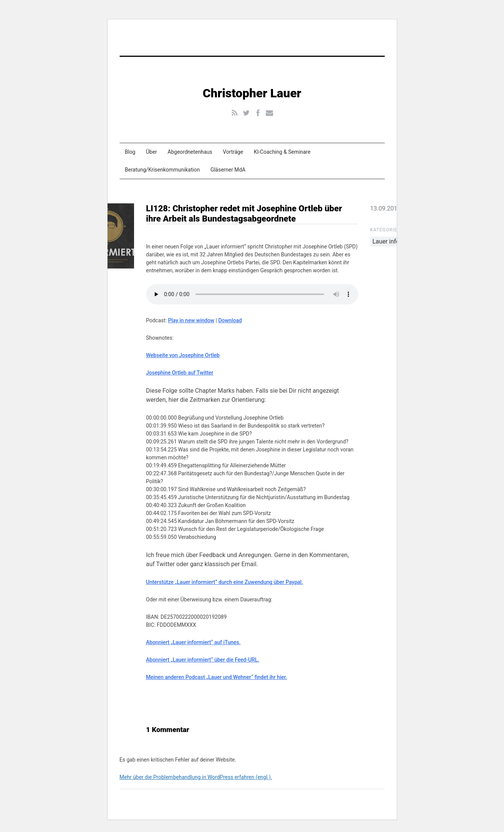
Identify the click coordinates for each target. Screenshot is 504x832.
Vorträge (233, 152)
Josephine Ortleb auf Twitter (180, 373)
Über (151, 152)
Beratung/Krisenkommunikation (162, 170)
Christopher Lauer (252, 93)
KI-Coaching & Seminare (282, 152)
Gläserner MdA (228, 170)
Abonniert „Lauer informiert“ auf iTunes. (193, 642)
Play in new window (191, 320)
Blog (130, 152)
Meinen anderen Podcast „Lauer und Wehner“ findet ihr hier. (217, 677)
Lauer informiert (394, 241)
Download (230, 320)
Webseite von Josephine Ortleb (183, 355)
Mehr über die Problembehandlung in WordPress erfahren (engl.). (196, 777)
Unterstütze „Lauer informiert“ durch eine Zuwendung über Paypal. (225, 582)
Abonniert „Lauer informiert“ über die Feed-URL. (203, 660)
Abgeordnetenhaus (190, 152)
